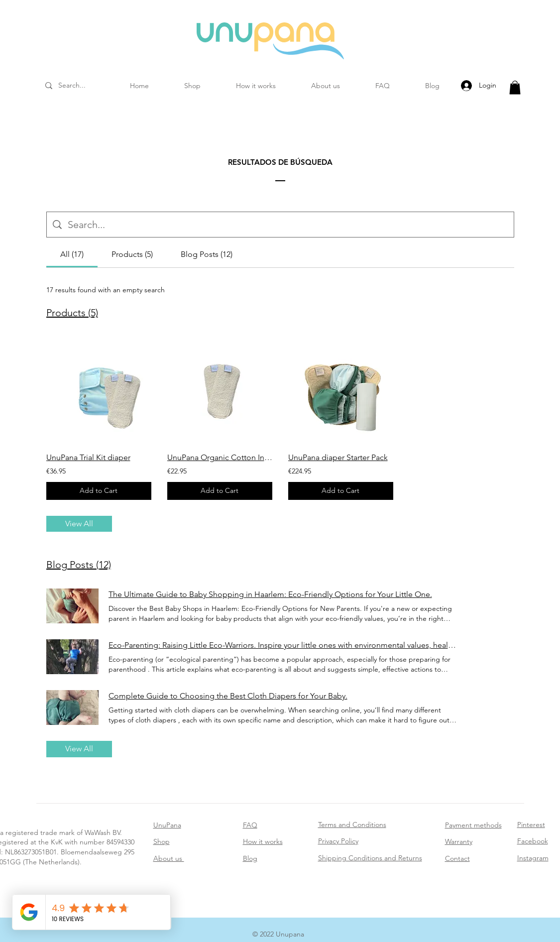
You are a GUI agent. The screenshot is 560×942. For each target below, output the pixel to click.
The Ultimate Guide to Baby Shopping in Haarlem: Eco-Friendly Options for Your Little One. (270, 594)
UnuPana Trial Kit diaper (88, 457)
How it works (263, 841)
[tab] (72, 254)
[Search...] (85, 86)
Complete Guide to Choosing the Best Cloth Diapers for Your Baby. (228, 696)
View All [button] (79, 524)
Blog (250, 858)
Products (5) (72, 313)
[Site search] (288, 225)
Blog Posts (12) (79, 565)
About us (169, 858)
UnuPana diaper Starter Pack (338, 457)
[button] (515, 87)
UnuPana (167, 825)
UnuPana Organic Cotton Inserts (220, 457)
